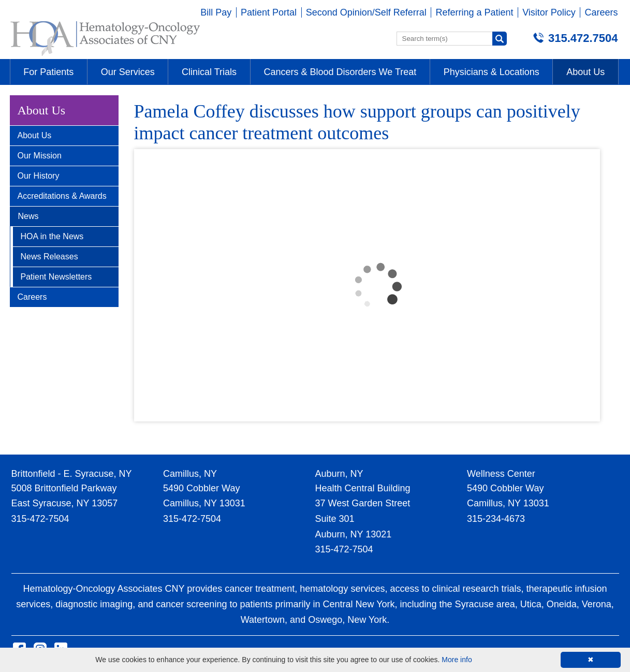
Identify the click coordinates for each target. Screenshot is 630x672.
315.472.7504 (583, 38)
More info (457, 660)
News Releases (49, 257)
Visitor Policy (549, 12)
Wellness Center (501, 474)
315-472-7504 (40, 519)
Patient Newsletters (56, 277)
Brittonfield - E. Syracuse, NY (72, 474)
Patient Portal (269, 12)
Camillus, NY (190, 474)
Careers (601, 12)
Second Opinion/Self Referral (366, 12)
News (28, 216)
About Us (35, 135)
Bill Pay (216, 12)
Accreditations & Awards (62, 196)
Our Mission (40, 156)
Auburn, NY (339, 474)
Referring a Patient (474, 12)
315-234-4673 (496, 519)
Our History (39, 176)
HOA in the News (52, 236)
